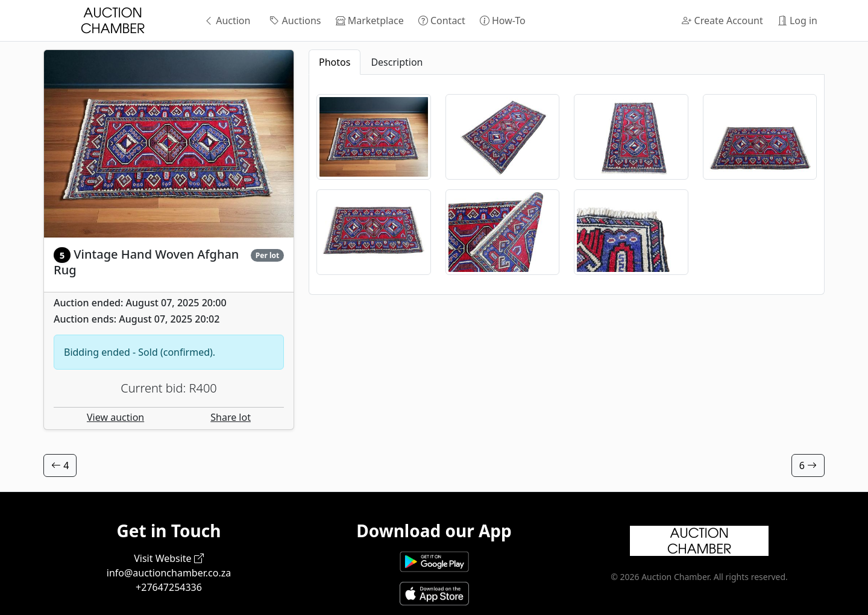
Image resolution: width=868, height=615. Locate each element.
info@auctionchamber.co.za (169, 573)
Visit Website (169, 558)
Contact (442, 20)
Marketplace (370, 20)
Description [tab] (397, 62)
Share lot (231, 417)
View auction (115, 417)
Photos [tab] (335, 62)
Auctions (295, 20)
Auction (227, 20)
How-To (503, 20)
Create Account (722, 20)
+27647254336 (169, 587)
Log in (797, 20)
